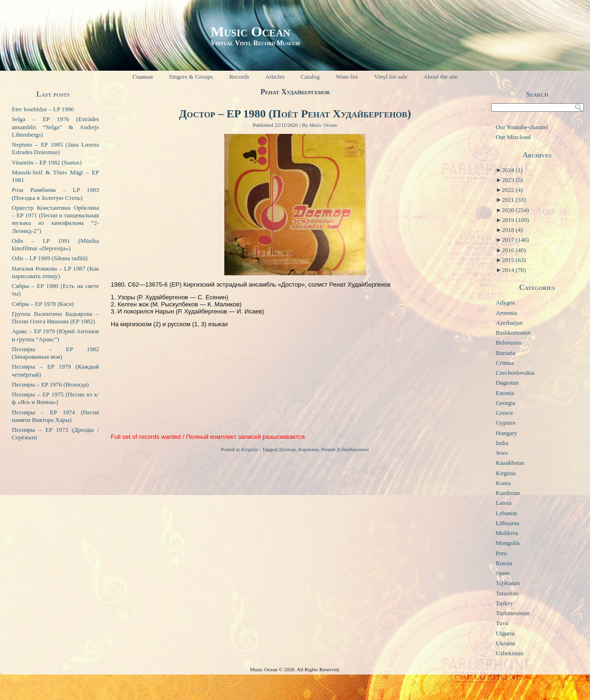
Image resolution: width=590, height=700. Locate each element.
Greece (504, 413)
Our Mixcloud (513, 137)
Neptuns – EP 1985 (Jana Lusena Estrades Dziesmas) (55, 148)
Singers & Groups (191, 77)
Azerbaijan (509, 323)
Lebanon (506, 513)
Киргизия (308, 449)
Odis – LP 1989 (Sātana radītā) (50, 258)
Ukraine (506, 643)
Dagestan (507, 383)
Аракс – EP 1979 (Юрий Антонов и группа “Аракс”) (55, 335)
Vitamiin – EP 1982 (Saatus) (47, 162)
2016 (514, 250)
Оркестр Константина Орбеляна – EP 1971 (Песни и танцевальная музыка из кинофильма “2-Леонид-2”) (55, 219)
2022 (512, 190)
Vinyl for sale (391, 77)
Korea (503, 483)
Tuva (502, 623)
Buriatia (506, 353)
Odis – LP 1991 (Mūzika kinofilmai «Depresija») (55, 244)
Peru (501, 553)
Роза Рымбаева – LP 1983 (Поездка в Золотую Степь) (55, 194)
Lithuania (508, 523)
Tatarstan (507, 593)
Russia (504, 563)
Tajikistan (508, 583)
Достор (287, 449)
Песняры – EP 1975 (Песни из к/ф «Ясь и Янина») (55, 398)
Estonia (505, 393)
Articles (275, 77)
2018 (512, 230)
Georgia (506, 403)
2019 (515, 220)
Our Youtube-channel (522, 127)
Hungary (507, 433)
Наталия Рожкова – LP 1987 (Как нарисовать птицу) (55, 272)
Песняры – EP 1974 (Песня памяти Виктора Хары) (55, 416)
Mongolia (508, 543)
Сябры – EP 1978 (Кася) (43, 304)
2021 (514, 200)
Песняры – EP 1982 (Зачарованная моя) (55, 353)
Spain (503, 573)
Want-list (347, 77)
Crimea (505, 363)
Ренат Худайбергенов (345, 449)
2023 (512, 180)
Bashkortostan (513, 333)
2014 (514, 270)
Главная (143, 77)
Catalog (310, 77)
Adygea (505, 302)
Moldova (507, 533)
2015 (514, 260)
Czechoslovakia (515, 373)
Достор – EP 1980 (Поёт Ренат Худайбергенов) (295, 114)
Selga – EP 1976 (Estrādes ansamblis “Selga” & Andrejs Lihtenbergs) (55, 127)
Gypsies (506, 423)
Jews (502, 453)
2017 (515, 240)
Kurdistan (508, 493)
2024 (512, 170)
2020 (515, 210)
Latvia (504, 503)
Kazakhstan (510, 463)
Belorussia (509, 342)
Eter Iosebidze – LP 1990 (43, 109)
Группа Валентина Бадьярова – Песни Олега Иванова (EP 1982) (55, 317)
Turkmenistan (513, 613)
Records (239, 77)
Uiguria (505, 633)
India (502, 443)
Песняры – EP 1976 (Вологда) (50, 384)
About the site (440, 77)
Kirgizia (250, 449)
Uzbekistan (509, 653)
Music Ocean (250, 31)
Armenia (506, 313)
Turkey (504, 603)
